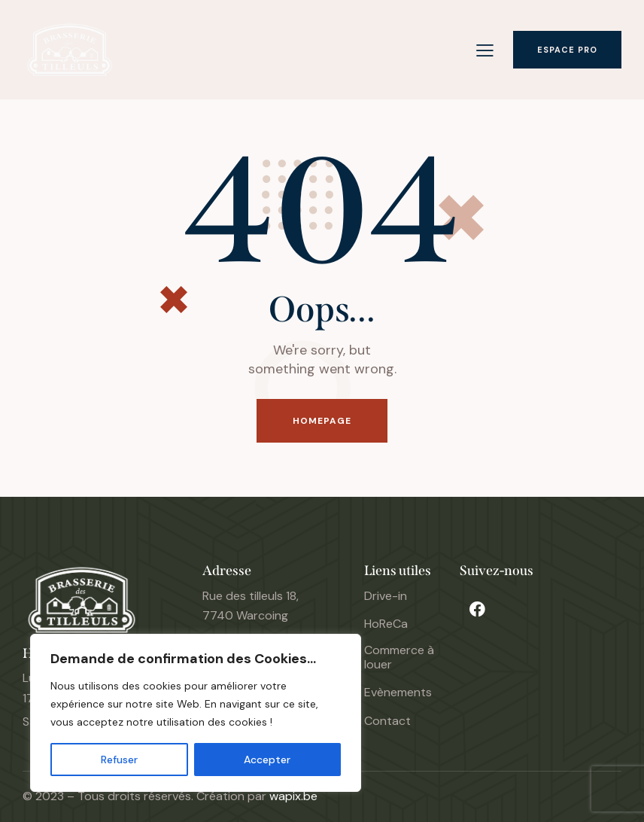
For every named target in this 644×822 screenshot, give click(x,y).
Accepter (267, 760)
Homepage (322, 421)
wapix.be (293, 796)
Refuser (119, 760)
